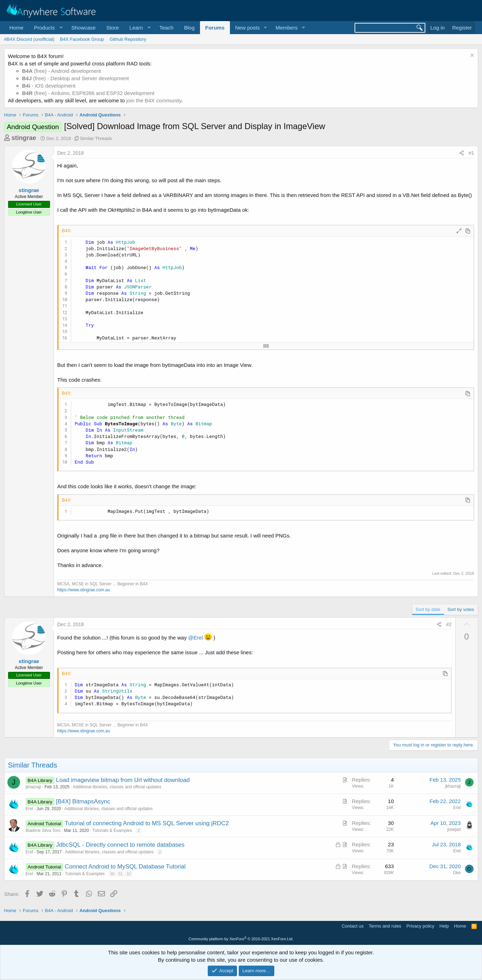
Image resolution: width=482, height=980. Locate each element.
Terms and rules (385, 926)
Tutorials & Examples (112, 831)
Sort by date (428, 609)
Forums (215, 28)
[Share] (462, 153)
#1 (471, 153)
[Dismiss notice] (471, 56)
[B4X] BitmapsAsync (83, 801)
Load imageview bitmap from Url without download (123, 780)
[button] (48, 28)
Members (287, 28)
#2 (449, 624)
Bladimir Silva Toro (43, 831)
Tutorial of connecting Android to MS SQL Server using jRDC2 (147, 823)
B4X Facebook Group (82, 39)
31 (120, 874)
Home (17, 28)
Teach (167, 28)
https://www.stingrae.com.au (84, 590)
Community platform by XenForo (241, 939)
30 (112, 874)
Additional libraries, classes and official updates (117, 787)
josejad (454, 829)
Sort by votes (461, 609)
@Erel (195, 638)
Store (113, 28)
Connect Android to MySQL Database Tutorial (125, 867)
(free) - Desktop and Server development (76, 78)
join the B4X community (154, 100)
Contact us (352, 926)
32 (129, 874)
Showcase (83, 28)
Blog (189, 28)
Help (444, 926)
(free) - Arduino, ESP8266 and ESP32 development (88, 93)
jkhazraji (33, 787)
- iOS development (49, 86)
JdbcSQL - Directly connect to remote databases (120, 845)
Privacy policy (420, 926)
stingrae (24, 138)
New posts (248, 28)
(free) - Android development (62, 71)
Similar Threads (96, 138)
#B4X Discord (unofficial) (29, 39)
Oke (457, 873)
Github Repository (128, 39)
